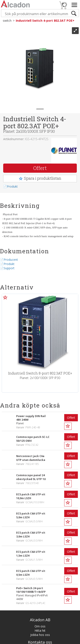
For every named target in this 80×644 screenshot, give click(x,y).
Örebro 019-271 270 (40, 594)
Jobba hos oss (40, 563)
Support (9, 268)
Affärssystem (15, 640)
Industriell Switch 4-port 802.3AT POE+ (45, 21)
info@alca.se (40, 577)
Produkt (12, 186)
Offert (40, 168)
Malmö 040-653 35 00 (40, 590)
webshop (31, 640)
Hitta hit (40, 559)
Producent (11, 260)
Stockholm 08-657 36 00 (40, 581)
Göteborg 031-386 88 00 (40, 585)
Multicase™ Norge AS (60, 640)
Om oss (40, 555)
